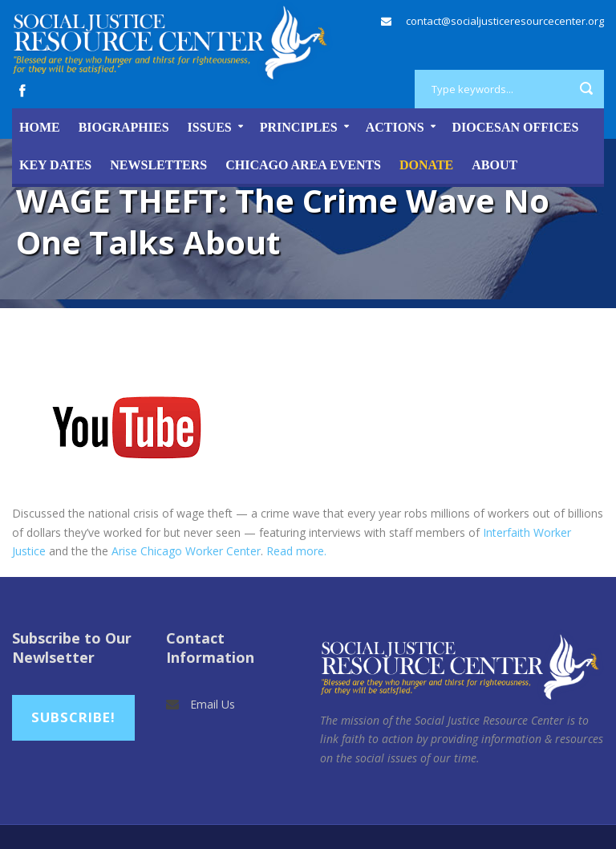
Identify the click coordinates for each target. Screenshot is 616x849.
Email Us (213, 704)
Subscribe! (73, 717)
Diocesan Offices (516, 127)
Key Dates (55, 165)
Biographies (124, 127)
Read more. (296, 551)
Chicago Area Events (303, 165)
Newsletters (158, 165)
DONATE (426, 165)
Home (40, 127)
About (494, 165)
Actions (395, 127)
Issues (210, 127)
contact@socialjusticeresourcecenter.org (505, 21)
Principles (299, 127)
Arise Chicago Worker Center (186, 551)
